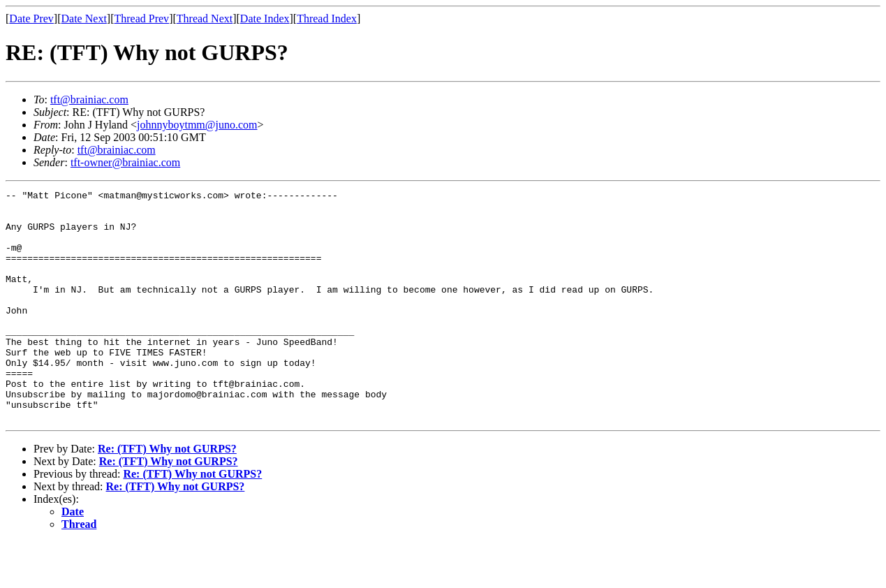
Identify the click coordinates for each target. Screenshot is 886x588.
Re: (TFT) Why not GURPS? (167, 495)
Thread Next (205, 19)
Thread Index (327, 19)
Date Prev (31, 19)
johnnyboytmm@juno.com (197, 125)
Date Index (265, 19)
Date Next (84, 19)
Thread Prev (141, 19)
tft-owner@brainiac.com (125, 162)
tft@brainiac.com (89, 100)
